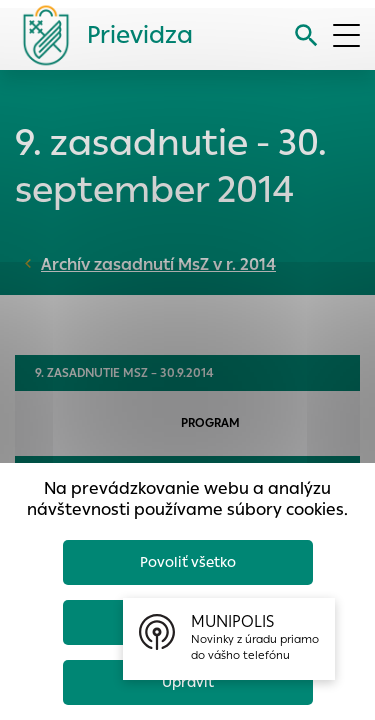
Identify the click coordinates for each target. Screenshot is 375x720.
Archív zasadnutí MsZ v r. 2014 (158, 264)
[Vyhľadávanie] (306, 35)
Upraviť (188, 682)
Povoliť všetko (188, 562)
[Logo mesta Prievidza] (100, 35)
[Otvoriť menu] (346, 35)
